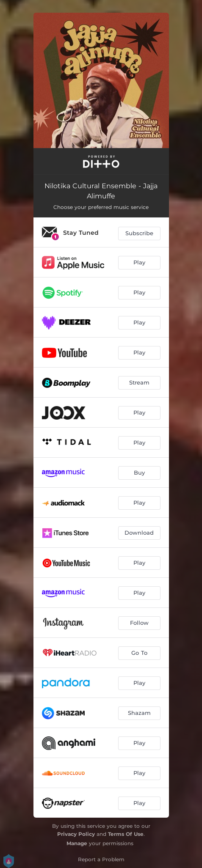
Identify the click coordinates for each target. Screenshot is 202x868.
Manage (77, 843)
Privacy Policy (76, 834)
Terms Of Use (126, 834)
